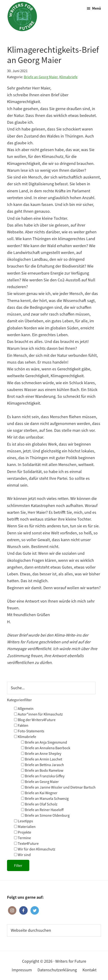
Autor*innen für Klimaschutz (38, 714)
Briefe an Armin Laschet (42, 759)
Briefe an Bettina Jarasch (43, 765)
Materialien (25, 827)
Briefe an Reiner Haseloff (42, 810)
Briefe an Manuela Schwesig (45, 798)
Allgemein (24, 708)
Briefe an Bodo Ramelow (42, 770)
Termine (22, 838)
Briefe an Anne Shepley (41, 753)
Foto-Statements (29, 731)
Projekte (23, 832)
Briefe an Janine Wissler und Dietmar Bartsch (58, 787)
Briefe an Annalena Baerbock (46, 748)
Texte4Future (26, 843)
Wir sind (22, 855)
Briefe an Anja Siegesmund (44, 742)
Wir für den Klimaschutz (35, 849)
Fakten (21, 725)
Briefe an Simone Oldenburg (45, 815)
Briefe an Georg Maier (41, 77)
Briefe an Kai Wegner (39, 793)
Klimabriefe (68, 77)
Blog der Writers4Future (35, 720)
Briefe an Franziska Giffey (43, 776)
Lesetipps (24, 821)
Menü (97, 8)
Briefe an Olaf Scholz (39, 804)
